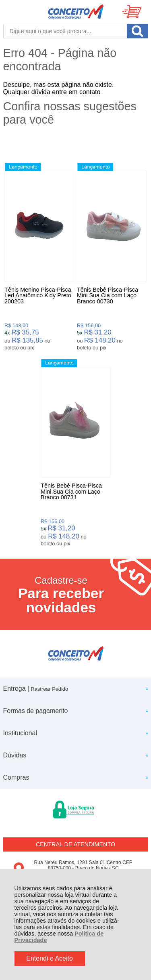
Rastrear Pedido (50, 689)
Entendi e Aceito (50, 958)
